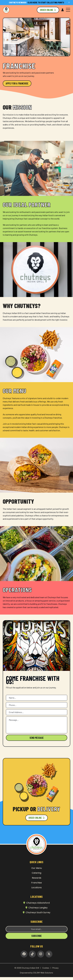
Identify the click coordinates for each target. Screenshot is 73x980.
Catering (36, 873)
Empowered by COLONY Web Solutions (36, 973)
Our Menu (37, 868)
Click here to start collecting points (36, 2)
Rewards (37, 878)
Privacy (55, 968)
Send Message (37, 738)
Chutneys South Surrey (37, 912)
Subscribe (36, 936)
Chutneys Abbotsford (36, 903)
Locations (36, 888)
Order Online (48, 10)
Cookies (46, 968)
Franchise (36, 883)
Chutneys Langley (37, 908)
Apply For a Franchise (17, 83)
